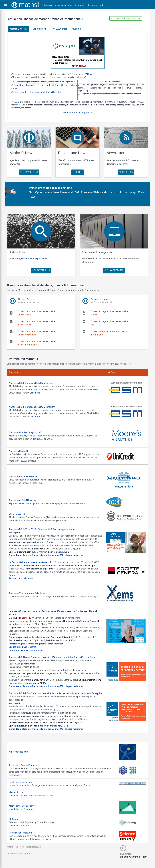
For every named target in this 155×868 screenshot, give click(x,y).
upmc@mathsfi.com (21, 686)
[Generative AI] (41, 29)
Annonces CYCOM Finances (25, 497)
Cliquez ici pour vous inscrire (25, 650)
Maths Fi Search (31, 257)
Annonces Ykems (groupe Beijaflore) (29, 596)
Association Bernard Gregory (25, 772)
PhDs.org (15, 826)
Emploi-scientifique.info (23, 788)
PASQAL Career (62, 29)
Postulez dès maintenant (23, 581)
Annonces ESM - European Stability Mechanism (34, 381)
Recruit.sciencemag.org (23, 839)
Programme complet (21, 653)
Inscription (125, 171)
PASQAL (91, 74)
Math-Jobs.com (19, 799)
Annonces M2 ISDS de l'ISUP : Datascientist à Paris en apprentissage (44, 526)
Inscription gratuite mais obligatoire (30, 647)
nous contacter (113, 269)
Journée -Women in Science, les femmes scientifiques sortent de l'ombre (48, 614)
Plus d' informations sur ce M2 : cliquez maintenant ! (61, 558)
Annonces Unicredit (21, 448)
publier (77, 171)
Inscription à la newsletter (124, 18)
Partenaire (37, 187)
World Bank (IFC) (19, 511)
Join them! (39, 391)
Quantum (79, 29)
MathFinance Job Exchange (24, 812)
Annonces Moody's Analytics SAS (27, 429)
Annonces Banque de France (25, 473)
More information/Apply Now (78, 113)
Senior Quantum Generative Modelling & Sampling (39, 92)
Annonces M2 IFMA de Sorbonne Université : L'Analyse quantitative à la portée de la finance (55, 660)
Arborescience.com (21, 758)
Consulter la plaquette (22, 558)
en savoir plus (30, 171)
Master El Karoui (20, 29)
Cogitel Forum (30, 860)
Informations (39, 653)
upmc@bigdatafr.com (22, 555)
